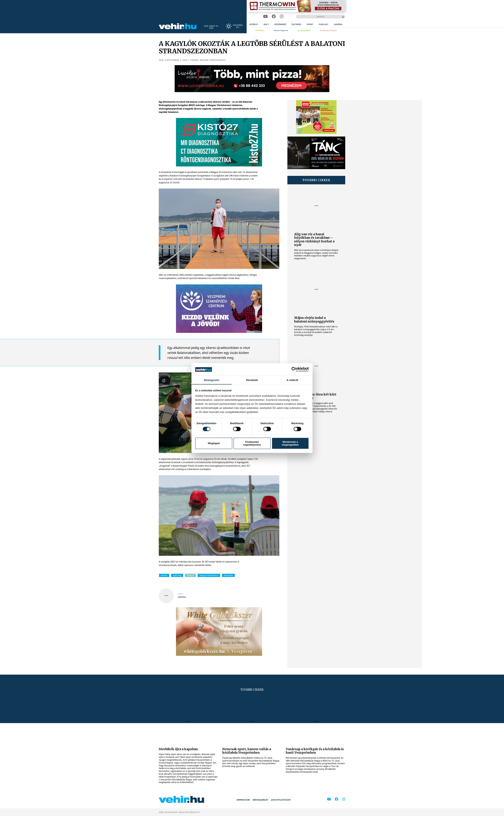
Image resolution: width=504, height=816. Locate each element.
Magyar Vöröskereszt (209, 575)
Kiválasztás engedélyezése (252, 443)
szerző (180, 594)
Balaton (190, 575)
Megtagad (214, 443)
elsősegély (228, 575)
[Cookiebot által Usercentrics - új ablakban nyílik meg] (297, 369)
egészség (177, 575)
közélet (164, 575)
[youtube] (265, 16)
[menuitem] (254, 24)
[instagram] (282, 16)
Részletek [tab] (252, 380)
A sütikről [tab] (292, 380)
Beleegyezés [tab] (212, 380)
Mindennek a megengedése (290, 443)
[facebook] (274, 16)
